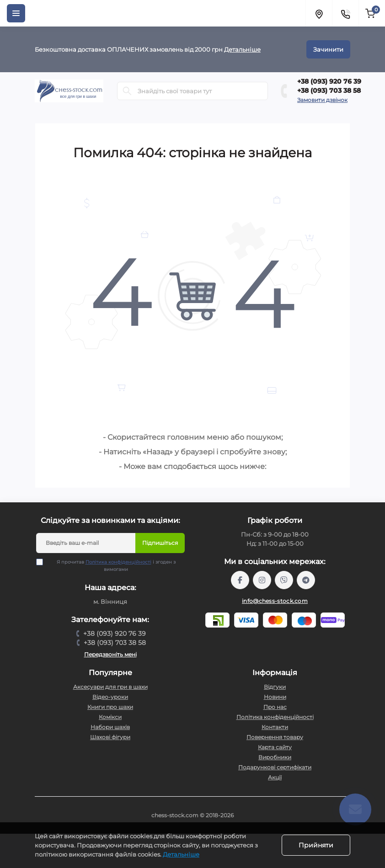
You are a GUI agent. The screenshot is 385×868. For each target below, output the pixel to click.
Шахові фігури (110, 737)
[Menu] (16, 13)
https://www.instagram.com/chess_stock (262, 580)
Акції (275, 777)
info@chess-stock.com (275, 601)
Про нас (275, 707)
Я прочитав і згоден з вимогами (112, 565)
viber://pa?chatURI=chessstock (284, 580)
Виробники (275, 757)
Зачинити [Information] (328, 49)
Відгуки (275, 687)
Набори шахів (110, 727)
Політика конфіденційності (118, 562)
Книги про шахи (110, 707)
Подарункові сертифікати (275, 767)
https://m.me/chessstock (240, 580)
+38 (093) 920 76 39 (329, 81)
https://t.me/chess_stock (306, 580)
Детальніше (242, 49)
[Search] (127, 91)
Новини (275, 697)
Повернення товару (275, 737)
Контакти (275, 727)
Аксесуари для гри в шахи (110, 687)
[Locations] (319, 13)
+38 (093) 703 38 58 (329, 91)
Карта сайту (275, 747)
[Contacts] (345, 13)
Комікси (110, 717)
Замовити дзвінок (322, 100)
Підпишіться (160, 543)
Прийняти (316, 845)
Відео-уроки (110, 697)
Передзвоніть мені (110, 654)
